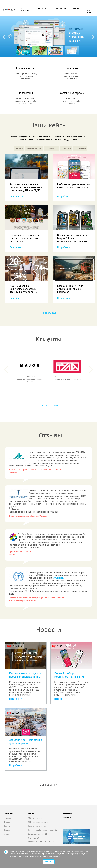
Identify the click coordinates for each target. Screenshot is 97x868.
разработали (45, 140)
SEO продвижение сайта (38, 822)
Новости (7, 826)
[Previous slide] (4, 37)
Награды (7, 830)
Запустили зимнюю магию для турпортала (26, 742)
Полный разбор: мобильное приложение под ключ (69, 677)
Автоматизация (51, 148)
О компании (26, 9)
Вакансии (7, 818)
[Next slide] (93, 37)
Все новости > (49, 784)
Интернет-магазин (34, 148)
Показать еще (49, 313)
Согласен (49, 862)
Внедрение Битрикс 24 (38, 834)
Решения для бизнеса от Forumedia (43, 830)
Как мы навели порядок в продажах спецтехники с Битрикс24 (25, 677)
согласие (32, 856)
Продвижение (80, 148)
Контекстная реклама (37, 826)
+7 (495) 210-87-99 (89, 9)
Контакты (77, 8)
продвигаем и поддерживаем (64, 140)
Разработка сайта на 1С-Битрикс (41, 842)
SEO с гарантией (35, 818)
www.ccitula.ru (58, 578)
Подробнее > (16, 196)
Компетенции (9, 834)
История (7, 822)
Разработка (66, 148)
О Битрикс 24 (34, 838)
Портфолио (61, 8)
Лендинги (19, 148)
